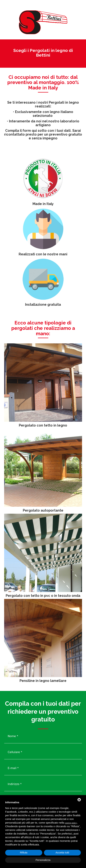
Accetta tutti (62, 852)
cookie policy (71, 823)
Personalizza (43, 860)
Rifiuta (24, 852)
